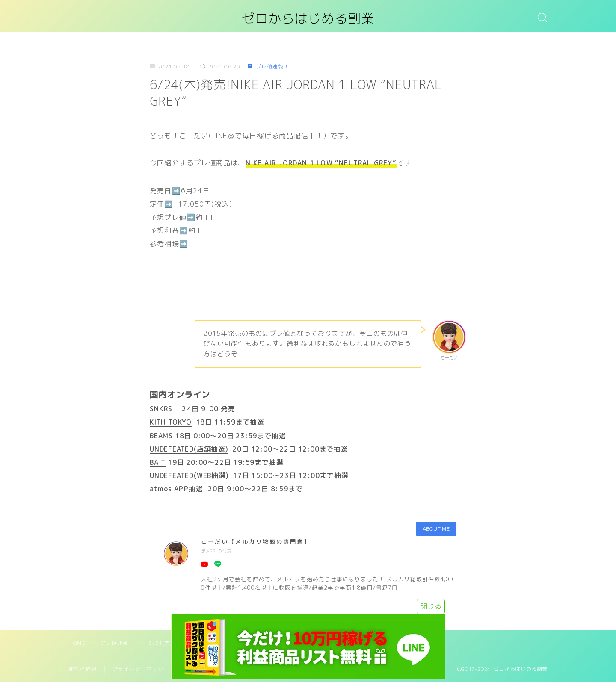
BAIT (158, 462)
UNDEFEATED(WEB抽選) (189, 475)
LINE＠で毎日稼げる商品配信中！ (267, 136)
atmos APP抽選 (176, 489)
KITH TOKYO (171, 422)
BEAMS (161, 436)
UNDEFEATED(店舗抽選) (189, 449)
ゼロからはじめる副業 (308, 19)
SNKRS (161, 409)
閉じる (431, 606)
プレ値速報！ (268, 66)
